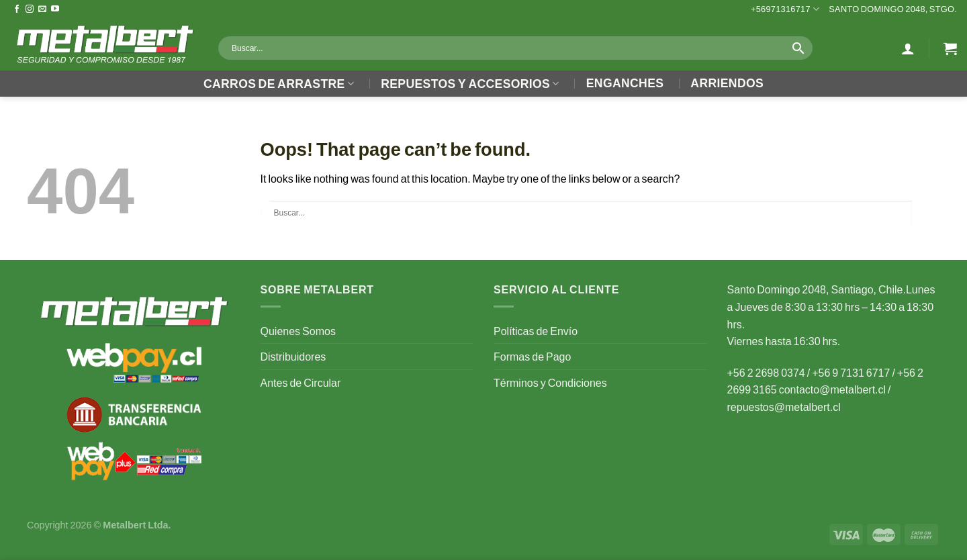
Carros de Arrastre (279, 84)
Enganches (625, 83)
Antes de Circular (301, 382)
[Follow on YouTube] (55, 9)
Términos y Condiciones (550, 382)
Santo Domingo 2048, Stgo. (893, 9)
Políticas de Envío (536, 331)
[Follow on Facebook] (17, 9)
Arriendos (727, 83)
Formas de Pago (532, 356)
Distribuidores (293, 356)
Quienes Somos (298, 331)
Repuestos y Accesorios (470, 84)
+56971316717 (785, 9)
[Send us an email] (42, 9)
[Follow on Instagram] (30, 9)
